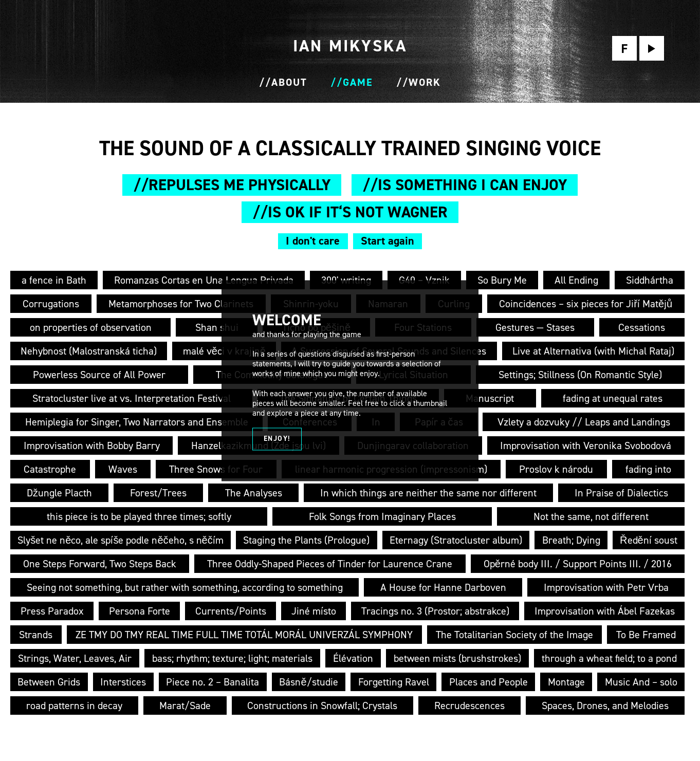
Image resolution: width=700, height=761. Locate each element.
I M (350, 46)
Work (425, 82)
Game (358, 82)
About (289, 82)
